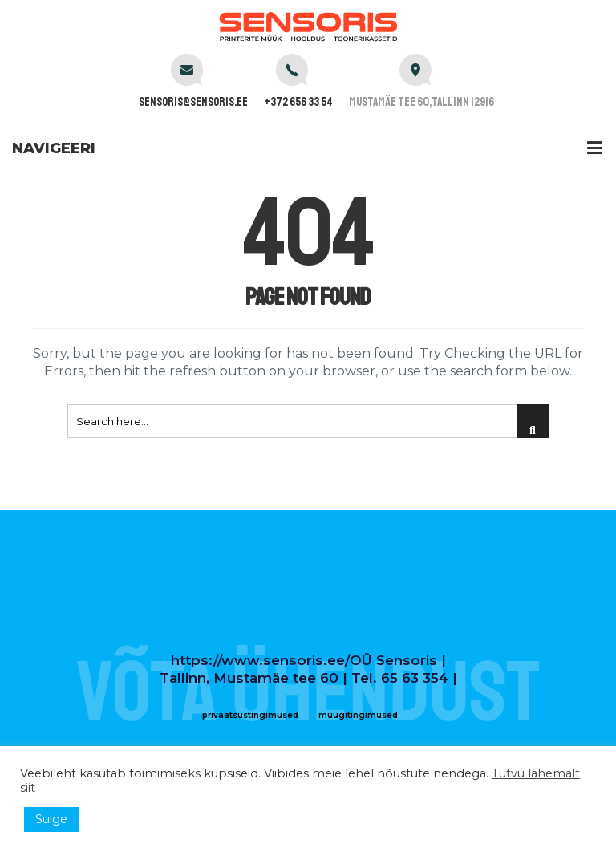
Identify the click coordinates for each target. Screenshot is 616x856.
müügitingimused (358, 715)
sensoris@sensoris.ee (193, 102)
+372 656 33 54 (298, 102)
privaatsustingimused (250, 715)
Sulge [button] (51, 819)
